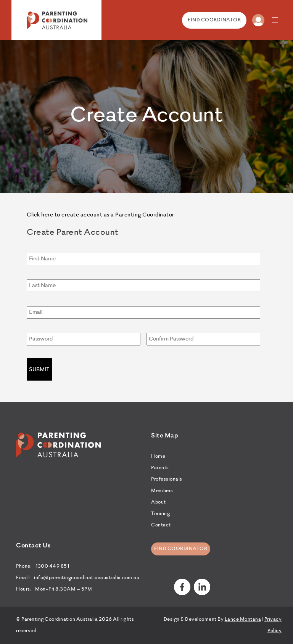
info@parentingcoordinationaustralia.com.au (87, 578)
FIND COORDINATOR (214, 20)
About (159, 502)
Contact (161, 525)
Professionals (167, 479)
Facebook (182, 587)
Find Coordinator (181, 549)
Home (158, 457)
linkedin (202, 587)
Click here (40, 215)
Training (160, 514)
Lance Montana (243, 620)
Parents (160, 468)
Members (162, 491)
